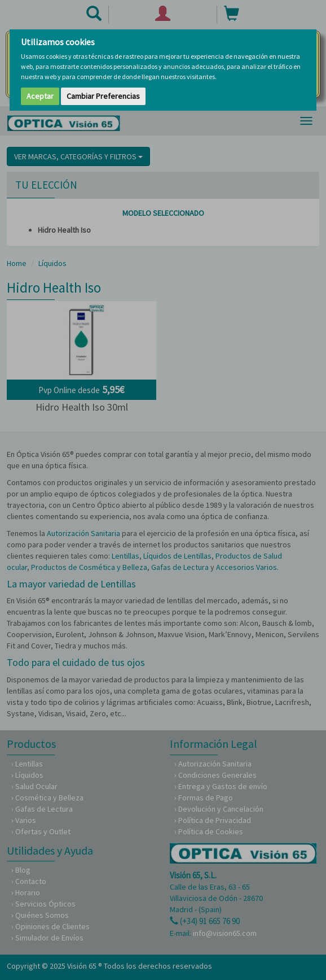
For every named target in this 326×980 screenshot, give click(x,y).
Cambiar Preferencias (103, 96)
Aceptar (40, 96)
